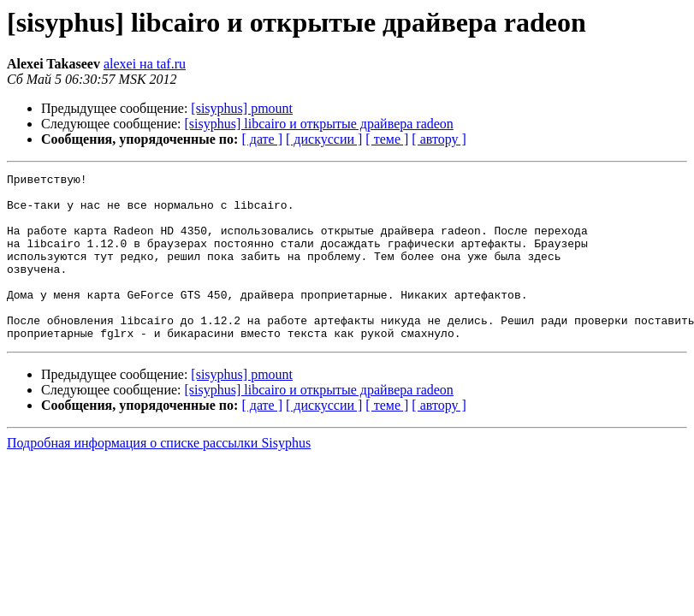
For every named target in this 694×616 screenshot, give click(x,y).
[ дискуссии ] (324, 139)
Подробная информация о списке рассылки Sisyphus (159, 476)
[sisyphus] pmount (242, 108)
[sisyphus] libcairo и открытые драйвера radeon (319, 124)
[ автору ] (439, 139)
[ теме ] (387, 139)
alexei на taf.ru (145, 64)
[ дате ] (262, 139)
